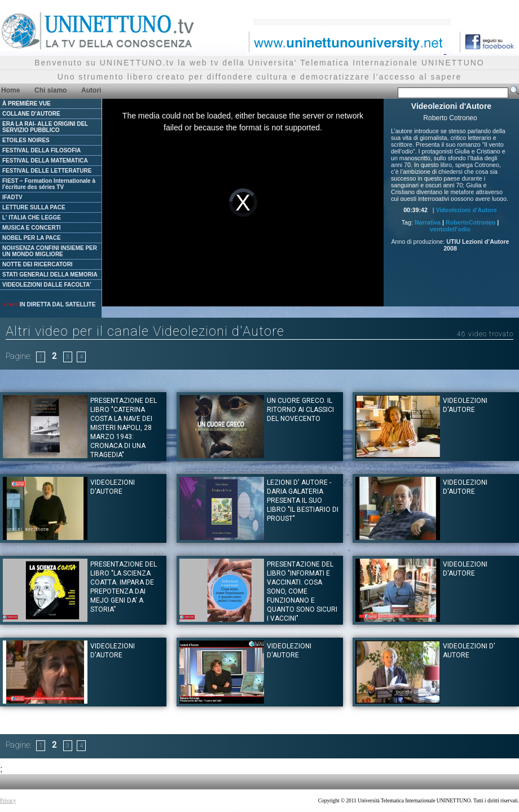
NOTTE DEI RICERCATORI (38, 264)
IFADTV (12, 197)
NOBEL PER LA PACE (32, 238)
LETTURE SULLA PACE (34, 207)
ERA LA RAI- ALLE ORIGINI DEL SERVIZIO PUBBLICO (45, 127)
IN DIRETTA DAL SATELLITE (49, 304)
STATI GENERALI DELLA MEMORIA (50, 275)
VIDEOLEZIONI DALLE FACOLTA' (47, 285)
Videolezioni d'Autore (466, 210)
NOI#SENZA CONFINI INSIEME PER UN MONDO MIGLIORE (50, 251)
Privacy (8, 801)
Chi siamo (50, 90)
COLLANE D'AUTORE (31, 114)
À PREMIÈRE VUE (27, 104)
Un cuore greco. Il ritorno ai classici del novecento (300, 410)
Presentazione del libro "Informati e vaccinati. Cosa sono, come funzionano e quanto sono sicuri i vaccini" (302, 591)
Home (10, 90)
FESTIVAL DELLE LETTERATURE (47, 171)
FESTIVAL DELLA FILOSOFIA (41, 150)
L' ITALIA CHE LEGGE (32, 218)
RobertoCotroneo (470, 222)
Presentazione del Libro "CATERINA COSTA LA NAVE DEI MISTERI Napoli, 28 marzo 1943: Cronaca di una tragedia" (124, 428)
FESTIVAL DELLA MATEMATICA (45, 161)
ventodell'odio (450, 229)
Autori (91, 90)
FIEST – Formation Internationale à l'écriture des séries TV (49, 184)
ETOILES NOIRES (26, 140)
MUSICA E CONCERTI (32, 228)
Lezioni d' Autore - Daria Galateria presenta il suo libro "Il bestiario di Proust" (303, 501)
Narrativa (428, 222)
